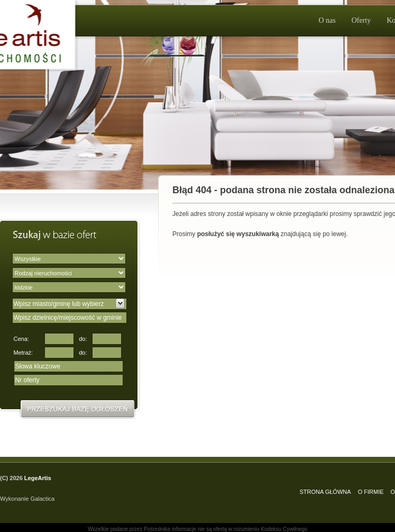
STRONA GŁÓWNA (325, 492)
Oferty (361, 20)
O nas (327, 20)
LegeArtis (38, 478)
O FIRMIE (371, 492)
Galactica (42, 499)
